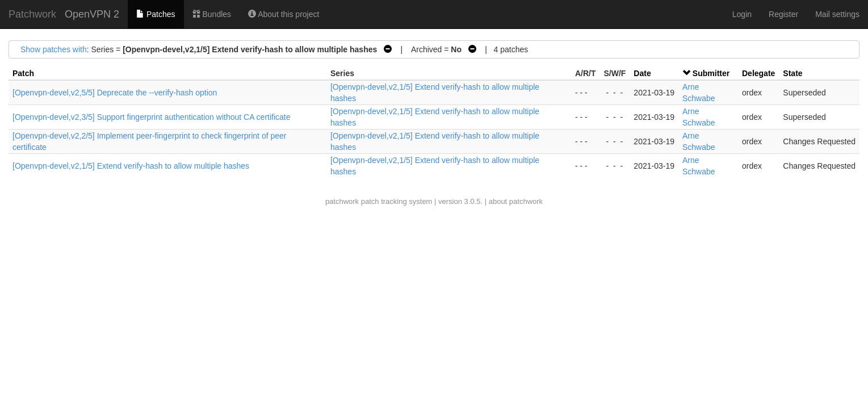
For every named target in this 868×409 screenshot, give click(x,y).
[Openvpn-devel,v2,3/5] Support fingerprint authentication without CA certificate (152, 117)
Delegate (758, 73)
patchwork (342, 201)
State (792, 73)
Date (642, 73)
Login (742, 14)
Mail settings (837, 14)
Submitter (711, 73)
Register (783, 14)
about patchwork (516, 201)
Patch (23, 73)
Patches (156, 14)
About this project (284, 14)
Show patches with (54, 49)
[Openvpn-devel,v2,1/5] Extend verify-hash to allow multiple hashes (131, 166)
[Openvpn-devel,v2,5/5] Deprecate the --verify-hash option (115, 93)
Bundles (212, 14)
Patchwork (32, 14)
